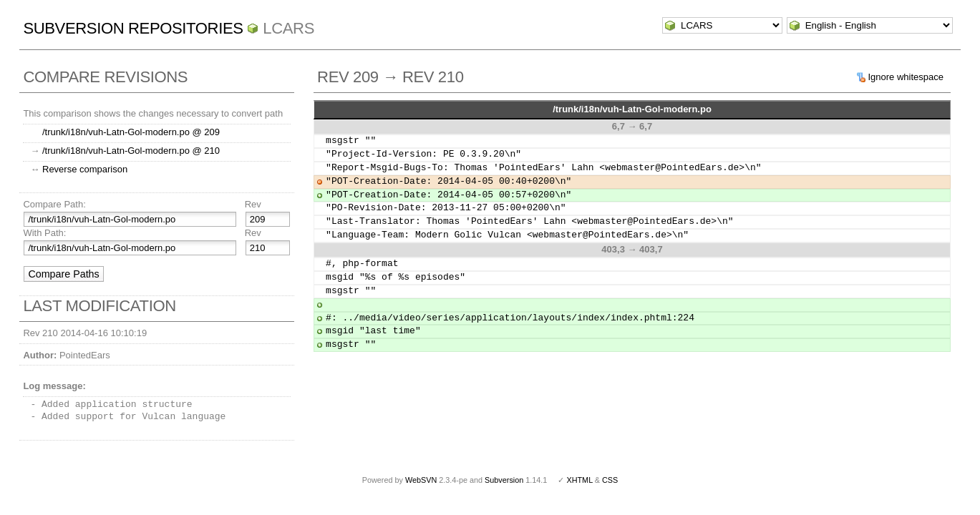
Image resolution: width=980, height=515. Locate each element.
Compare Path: (54, 204)
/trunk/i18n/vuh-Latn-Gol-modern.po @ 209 (131, 132)
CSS (610, 480)
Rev (253, 204)
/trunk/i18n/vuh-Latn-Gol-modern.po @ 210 (131, 151)
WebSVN (421, 480)
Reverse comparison (85, 169)
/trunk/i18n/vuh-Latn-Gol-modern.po (632, 109)
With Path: (44, 233)
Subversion (504, 480)
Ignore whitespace (906, 77)
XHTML (579, 480)
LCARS (288, 28)
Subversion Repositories (133, 28)
